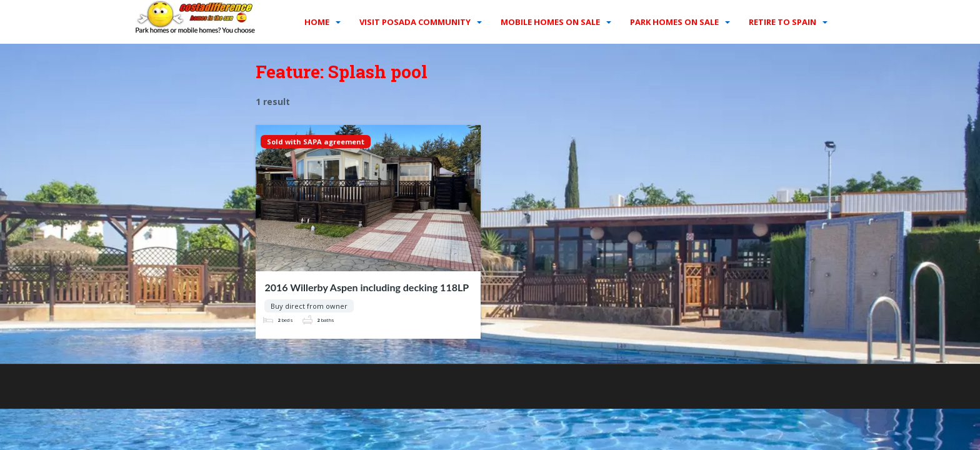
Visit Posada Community (415, 22)
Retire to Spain (782, 22)
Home (317, 22)
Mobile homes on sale (550, 22)
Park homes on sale (674, 22)
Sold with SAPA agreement (316, 142)
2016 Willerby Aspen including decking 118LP (367, 287)
